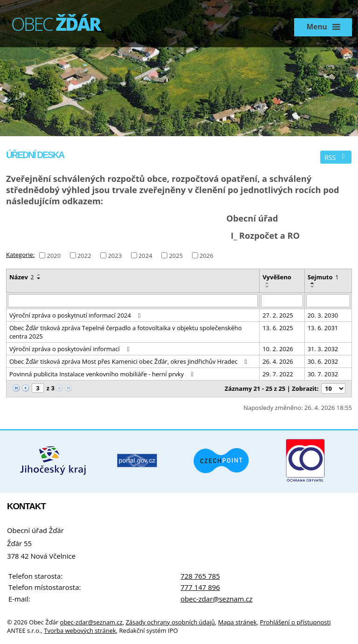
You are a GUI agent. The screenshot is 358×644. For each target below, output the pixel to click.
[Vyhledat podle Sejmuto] (328, 301)
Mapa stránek (238, 622)
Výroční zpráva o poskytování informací (71, 349)
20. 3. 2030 (323, 315)
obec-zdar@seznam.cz (216, 599)
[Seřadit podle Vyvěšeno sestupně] (268, 287)
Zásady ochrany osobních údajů (170, 622)
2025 (176, 255)
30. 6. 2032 (323, 361)
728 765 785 (200, 576)
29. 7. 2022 (278, 374)
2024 (145, 255)
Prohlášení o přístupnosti (295, 622)
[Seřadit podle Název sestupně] (39, 278)
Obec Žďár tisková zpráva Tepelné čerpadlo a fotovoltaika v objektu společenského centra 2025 (126, 332)
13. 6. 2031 (323, 328)
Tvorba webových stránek (80, 630)
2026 (207, 255)
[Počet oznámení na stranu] (333, 388)
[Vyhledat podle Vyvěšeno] (282, 301)
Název (22, 277)
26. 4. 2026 (278, 361)
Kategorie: (20, 255)
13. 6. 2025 (278, 328)
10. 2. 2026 (278, 349)
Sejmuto (323, 277)
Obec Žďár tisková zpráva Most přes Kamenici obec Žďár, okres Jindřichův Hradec (130, 361)
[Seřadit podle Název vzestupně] (39, 275)
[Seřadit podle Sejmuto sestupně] (313, 287)
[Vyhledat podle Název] (133, 301)
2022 (84, 255)
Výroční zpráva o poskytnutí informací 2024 (76, 315)
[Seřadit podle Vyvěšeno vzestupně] (268, 283)
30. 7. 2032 (323, 374)
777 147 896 (200, 587)
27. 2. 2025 (278, 315)
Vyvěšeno (277, 277)
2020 (54, 255)
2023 (115, 255)
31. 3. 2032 (323, 349)
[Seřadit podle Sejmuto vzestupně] (313, 283)
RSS (336, 157)
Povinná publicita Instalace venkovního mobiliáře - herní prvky (103, 374)
